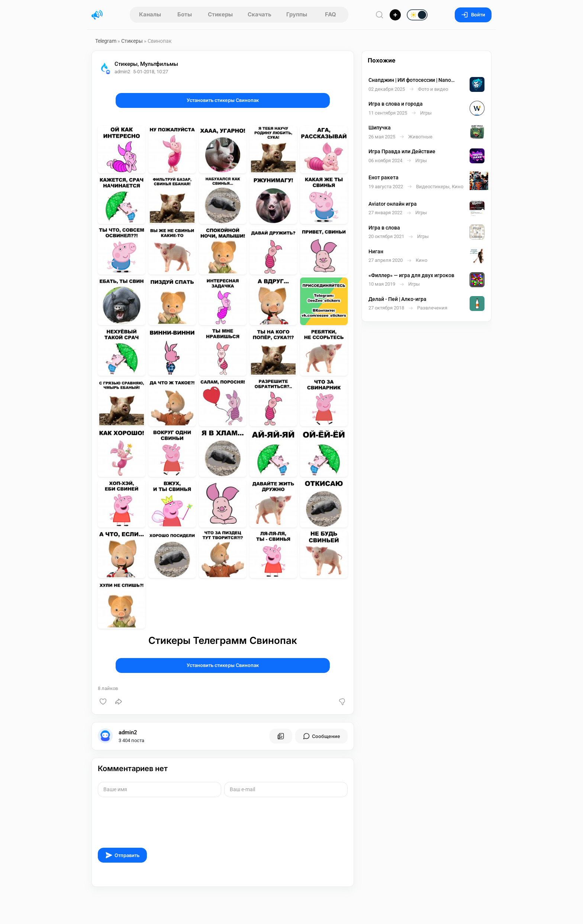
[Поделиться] (119, 702)
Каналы (150, 14)
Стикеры (220, 14)
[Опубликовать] (395, 15)
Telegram (106, 41)
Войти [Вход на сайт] (473, 15)
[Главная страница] (97, 15)
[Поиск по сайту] (380, 15)
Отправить (122, 855)
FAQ (331, 14)
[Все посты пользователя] (281, 736)
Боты (185, 14)
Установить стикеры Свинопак (223, 100)
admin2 (128, 732)
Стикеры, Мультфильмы (146, 64)
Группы (297, 14)
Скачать (260, 14)
